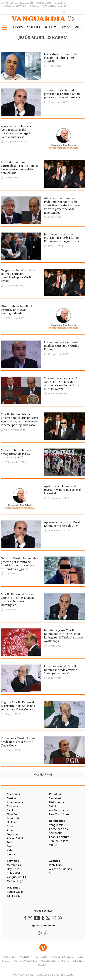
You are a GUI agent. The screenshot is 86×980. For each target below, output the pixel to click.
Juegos (18, 27)
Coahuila (34, 27)
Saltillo (50, 27)
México (65, 27)
